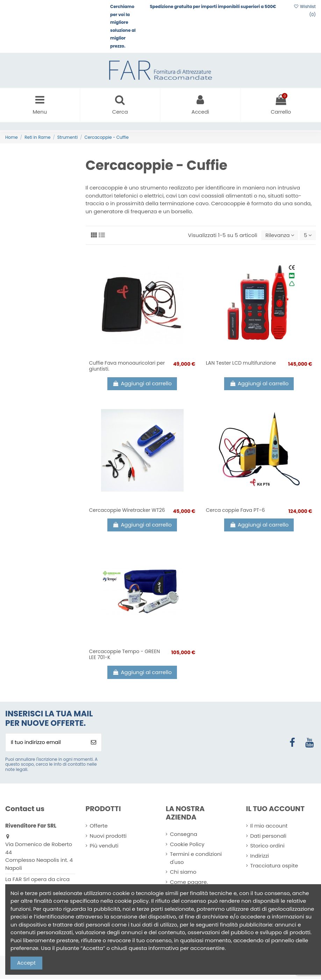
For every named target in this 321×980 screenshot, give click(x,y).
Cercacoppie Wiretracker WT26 (127, 511)
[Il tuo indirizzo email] (46, 743)
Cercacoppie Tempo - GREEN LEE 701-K (125, 655)
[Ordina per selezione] (279, 236)
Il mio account (269, 827)
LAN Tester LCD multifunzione (241, 364)
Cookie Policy (187, 845)
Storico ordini (267, 847)
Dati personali (269, 837)
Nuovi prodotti (108, 837)
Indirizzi (260, 857)
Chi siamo (183, 873)
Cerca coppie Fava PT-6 (236, 511)
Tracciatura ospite (274, 867)
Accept (26, 963)
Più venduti (104, 847)
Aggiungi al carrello (142, 384)
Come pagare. (189, 883)
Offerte (99, 827)
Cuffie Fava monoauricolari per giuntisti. (127, 367)
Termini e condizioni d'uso (196, 859)
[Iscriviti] (94, 743)
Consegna (184, 835)
